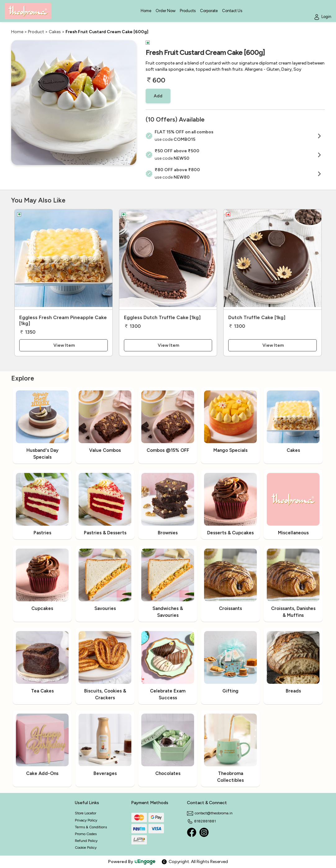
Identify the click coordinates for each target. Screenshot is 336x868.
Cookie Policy (86, 848)
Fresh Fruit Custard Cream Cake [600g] (107, 32)
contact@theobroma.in (210, 813)
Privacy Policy (86, 820)
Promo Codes (86, 834)
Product (36, 32)
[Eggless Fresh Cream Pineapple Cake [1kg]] (64, 259)
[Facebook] (192, 832)
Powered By (132, 862)
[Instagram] (204, 832)
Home (17, 32)
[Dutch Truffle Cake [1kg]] (272, 259)
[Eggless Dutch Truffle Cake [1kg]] (168, 259)
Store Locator (86, 813)
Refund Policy (86, 841)
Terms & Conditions (91, 827)
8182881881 (201, 821)
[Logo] (28, 11)
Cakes (55, 32)
